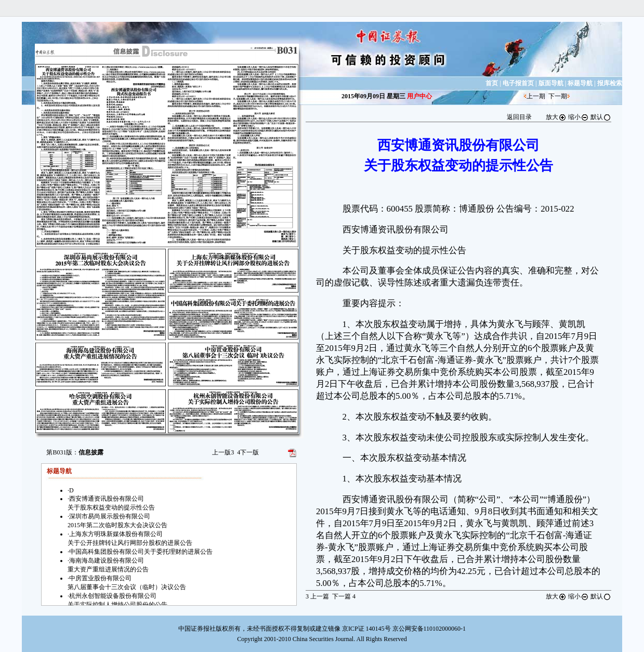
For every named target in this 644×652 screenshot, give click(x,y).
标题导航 (580, 83)
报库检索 (610, 83)
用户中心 (419, 96)
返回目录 (519, 117)
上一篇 (317, 596)
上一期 (536, 96)
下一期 (558, 96)
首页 (492, 83)
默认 (601, 117)
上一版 (223, 452)
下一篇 (344, 596)
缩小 (579, 117)
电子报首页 (518, 83)
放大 (556, 117)
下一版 (248, 452)
